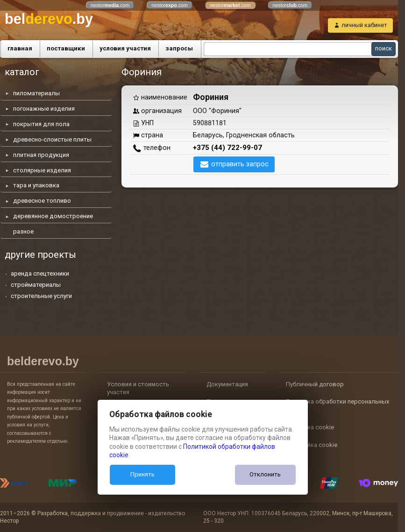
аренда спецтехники (40, 273)
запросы (179, 48)
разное (23, 231)
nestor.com (110, 5)
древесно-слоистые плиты (52, 139)
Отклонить (265, 474)
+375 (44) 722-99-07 (227, 148)
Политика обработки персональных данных (337, 406)
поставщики (66, 48)
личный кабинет (364, 25)
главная (20, 48)
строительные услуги (41, 296)
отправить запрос (240, 164)
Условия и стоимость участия (138, 388)
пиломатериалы (36, 93)
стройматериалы (36, 285)
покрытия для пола (41, 124)
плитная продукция (41, 155)
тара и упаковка (36, 185)
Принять (142, 474)
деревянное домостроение (53, 216)
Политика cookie (310, 427)
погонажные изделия (44, 109)
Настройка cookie (312, 445)
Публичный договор (315, 384)
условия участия (125, 48)
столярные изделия (42, 170)
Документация (227, 384)
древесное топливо (42, 201)
